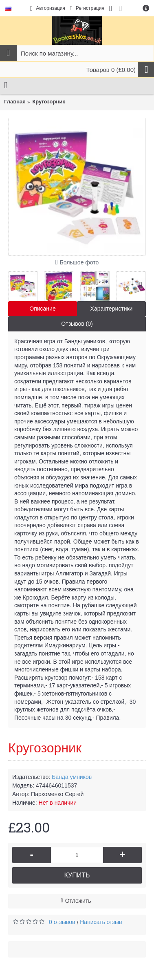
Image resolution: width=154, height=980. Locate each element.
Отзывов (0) (77, 324)
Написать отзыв (101, 922)
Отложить (78, 901)
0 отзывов (62, 922)
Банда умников (72, 777)
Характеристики (112, 309)
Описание (42, 309)
